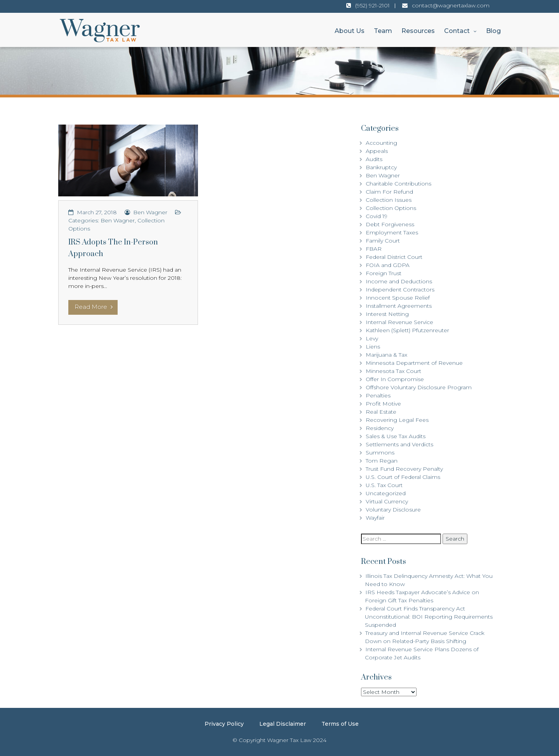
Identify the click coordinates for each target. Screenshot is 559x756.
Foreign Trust (384, 273)
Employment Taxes (392, 232)
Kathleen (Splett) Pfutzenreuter (407, 330)
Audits (374, 159)
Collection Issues (389, 200)
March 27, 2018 (97, 212)
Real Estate (381, 412)
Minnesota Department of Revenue (414, 363)
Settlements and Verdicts (399, 444)
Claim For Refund (389, 192)
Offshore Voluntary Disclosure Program (419, 387)
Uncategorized (386, 493)
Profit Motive (383, 404)
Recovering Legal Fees (397, 420)
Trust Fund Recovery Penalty (404, 469)
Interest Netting (387, 314)
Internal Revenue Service (399, 322)
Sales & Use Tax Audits (396, 436)
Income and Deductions (399, 281)
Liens (373, 347)
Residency (380, 428)
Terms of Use (340, 724)
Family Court (383, 241)
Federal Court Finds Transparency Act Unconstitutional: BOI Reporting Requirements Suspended (429, 617)
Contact (457, 31)
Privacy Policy (224, 724)
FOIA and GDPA (388, 265)
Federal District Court (394, 257)
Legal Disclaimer (283, 724)
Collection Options (391, 208)
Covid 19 (377, 216)
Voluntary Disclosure (393, 510)
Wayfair (375, 518)
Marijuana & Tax (386, 355)
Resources (418, 31)
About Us (350, 31)
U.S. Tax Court (384, 485)
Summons (380, 453)
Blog (493, 31)
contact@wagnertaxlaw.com (451, 5)
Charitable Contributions (398, 184)
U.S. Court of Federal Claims (403, 477)
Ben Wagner (150, 212)
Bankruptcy (381, 167)
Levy (372, 338)
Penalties (378, 395)
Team (383, 31)
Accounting (381, 143)
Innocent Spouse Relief (398, 298)
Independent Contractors (400, 290)
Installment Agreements (399, 306)
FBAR (374, 249)
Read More (94, 307)
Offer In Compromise (395, 379)
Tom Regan (382, 461)
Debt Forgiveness (390, 224)
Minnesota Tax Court (393, 371)
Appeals (377, 151)
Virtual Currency (387, 501)
